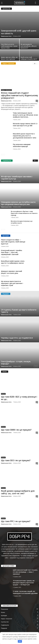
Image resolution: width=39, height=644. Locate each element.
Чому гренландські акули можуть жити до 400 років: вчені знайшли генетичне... (25, 115)
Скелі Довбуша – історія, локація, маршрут (16, 363)
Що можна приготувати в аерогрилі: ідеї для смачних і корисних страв (12, 283)
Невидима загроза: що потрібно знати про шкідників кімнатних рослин (18, 203)
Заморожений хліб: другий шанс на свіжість (19, 32)
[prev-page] (2, 155)
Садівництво (5, 625)
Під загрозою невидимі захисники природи (22, 145)
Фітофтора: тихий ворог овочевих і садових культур (17, 178)
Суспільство (5, 622)
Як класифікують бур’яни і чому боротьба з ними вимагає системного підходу (24, 213)
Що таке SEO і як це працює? (16, 460)
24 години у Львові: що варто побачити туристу (19, 311)
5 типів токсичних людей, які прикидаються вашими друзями (25, 592)
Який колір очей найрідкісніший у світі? (29, 58)
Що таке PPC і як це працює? (16, 521)
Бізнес (3, 394)
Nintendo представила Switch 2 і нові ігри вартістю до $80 (25, 125)
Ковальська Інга (6, 36)
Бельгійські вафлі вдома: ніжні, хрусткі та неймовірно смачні (13, 262)
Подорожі (4, 628)
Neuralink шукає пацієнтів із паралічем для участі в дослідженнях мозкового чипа (25, 136)
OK (20, 641)
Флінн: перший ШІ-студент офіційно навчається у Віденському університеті (19, 95)
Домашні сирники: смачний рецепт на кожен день (11, 272)
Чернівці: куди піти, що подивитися (17, 338)
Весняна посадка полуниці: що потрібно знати (22, 222)
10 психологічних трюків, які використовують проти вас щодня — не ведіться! (24, 583)
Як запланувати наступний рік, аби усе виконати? (29, 46)
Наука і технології (6, 90)
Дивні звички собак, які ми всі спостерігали (9, 58)
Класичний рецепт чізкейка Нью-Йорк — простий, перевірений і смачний (12, 252)
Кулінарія (4, 616)
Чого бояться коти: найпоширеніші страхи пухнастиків (9, 46)
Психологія (4, 609)
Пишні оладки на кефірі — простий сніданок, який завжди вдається (13, 242)
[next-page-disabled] (4, 155)
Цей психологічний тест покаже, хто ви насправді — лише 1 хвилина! (25, 572)
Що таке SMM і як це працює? (16, 430)
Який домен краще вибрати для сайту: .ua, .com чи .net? (18, 492)
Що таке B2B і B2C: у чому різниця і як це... (19, 398)
